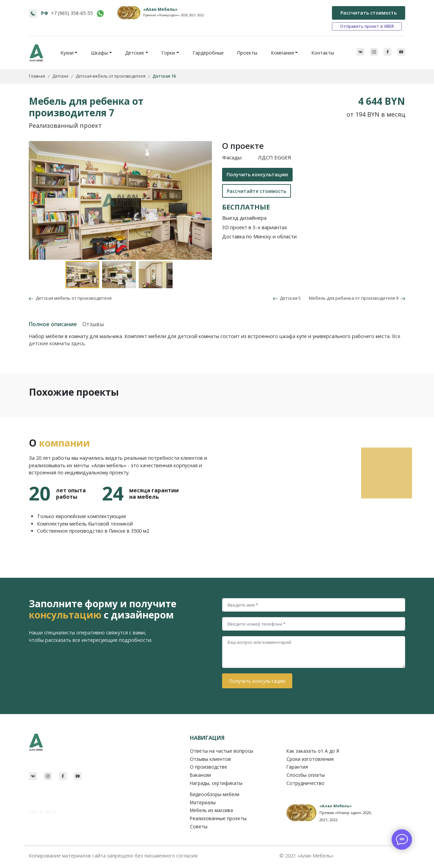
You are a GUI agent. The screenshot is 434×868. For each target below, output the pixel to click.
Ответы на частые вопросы (222, 751)
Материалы (203, 802)
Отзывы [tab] (93, 324)
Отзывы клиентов (210, 759)
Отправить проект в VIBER (367, 26)
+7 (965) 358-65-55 (72, 13)
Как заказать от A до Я (313, 751)
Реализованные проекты (218, 818)
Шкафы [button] (99, 53)
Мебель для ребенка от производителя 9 (357, 298)
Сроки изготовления (310, 759)
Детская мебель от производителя (73, 298)
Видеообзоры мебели (215, 794)
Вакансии (200, 775)
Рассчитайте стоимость (257, 191)
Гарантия (297, 767)
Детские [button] (135, 53)
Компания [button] (282, 53)
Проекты (247, 53)
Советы (199, 826)
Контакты (323, 53)
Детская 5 (287, 298)
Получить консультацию (257, 174)
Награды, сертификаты (216, 783)
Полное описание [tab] (53, 324)
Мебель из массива (211, 810)
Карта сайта (43, 812)
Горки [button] (168, 53)
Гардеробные (208, 53)
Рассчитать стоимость (369, 13)
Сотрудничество (305, 783)
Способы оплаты (306, 775)
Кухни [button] (67, 53)
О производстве (209, 767)
